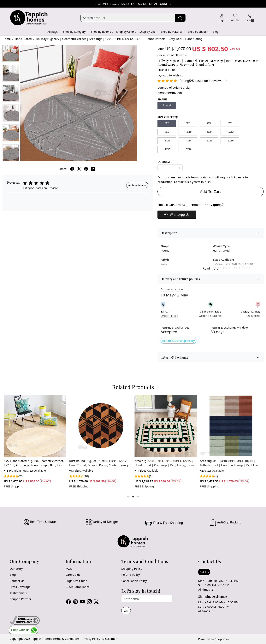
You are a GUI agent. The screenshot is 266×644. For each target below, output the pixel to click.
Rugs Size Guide (76, 581)
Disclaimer (109, 639)
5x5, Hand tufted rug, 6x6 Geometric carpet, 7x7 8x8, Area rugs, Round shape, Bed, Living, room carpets (35, 463)
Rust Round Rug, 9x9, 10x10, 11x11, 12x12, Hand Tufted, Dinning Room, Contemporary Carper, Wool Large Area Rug (99, 463)
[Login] (222, 18)
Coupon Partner (21, 599)
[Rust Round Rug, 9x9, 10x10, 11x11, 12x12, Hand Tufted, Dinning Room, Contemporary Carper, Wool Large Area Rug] (100, 426)
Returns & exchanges (175, 328)
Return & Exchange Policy (178, 341)
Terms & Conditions (66, 639)
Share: (63, 169)
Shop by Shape (198, 32)
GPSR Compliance (77, 587)
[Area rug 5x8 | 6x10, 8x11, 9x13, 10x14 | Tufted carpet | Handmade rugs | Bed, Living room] (231, 426)
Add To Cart (211, 191)
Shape (165, 246)
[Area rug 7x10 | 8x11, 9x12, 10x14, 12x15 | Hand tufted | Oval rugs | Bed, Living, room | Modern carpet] (166, 426)
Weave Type (221, 246)
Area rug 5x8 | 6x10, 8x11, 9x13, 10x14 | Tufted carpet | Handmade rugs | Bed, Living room (231, 463)
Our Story (16, 569)
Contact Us (17, 581)
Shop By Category (75, 32)
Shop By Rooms (102, 32)
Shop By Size (149, 32)
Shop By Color (126, 32)
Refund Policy (130, 575)
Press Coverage (20, 587)
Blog (216, 32)
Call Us (204, 572)
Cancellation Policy (134, 581)
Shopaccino (223, 639)
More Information (170, 92)
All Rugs (53, 32)
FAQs (69, 569)
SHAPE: (163, 99)
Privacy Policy (91, 639)
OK (126, 611)
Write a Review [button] (137, 185)
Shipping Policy (132, 569)
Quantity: (164, 162)
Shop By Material (173, 32)
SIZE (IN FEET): (168, 117)
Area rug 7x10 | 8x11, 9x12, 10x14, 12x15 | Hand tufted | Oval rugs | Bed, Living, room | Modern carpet (166, 463)
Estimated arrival (172, 289)
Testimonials (18, 593)
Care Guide (73, 575)
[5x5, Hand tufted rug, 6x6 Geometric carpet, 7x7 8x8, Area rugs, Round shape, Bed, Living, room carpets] (35, 426)
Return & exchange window (229, 328)
